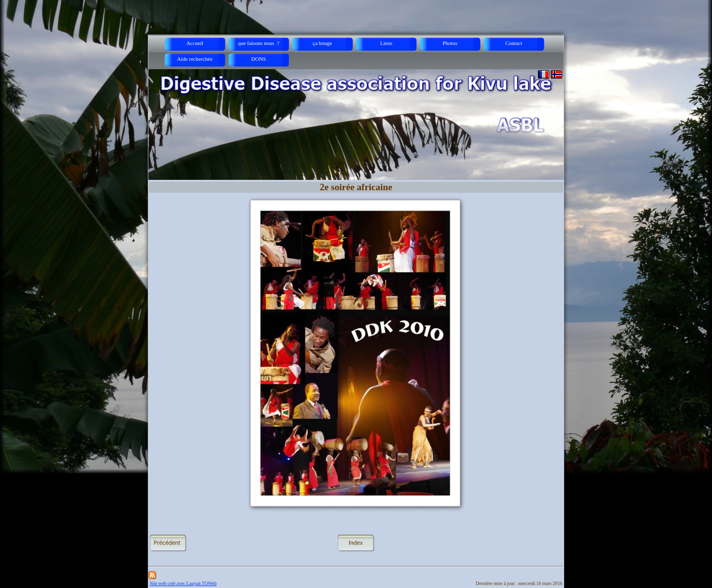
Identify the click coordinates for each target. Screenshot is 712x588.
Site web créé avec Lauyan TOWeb (183, 583)
